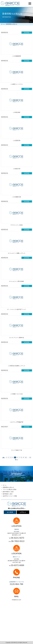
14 (30, 457)
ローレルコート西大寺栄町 (17, 281)
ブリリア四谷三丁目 (17, 450)
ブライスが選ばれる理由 (10, 489)
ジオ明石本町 (17, 112)
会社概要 (10, 512)
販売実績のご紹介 (8, 494)
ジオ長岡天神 (17, 141)
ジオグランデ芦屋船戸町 (17, 422)
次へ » (17, 460)
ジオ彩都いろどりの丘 (17, 394)
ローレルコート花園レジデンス (17, 253)
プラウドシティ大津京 (17, 225)
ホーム (3, 24)
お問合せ (23, 512)
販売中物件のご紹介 (8, 492)
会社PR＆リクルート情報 (10, 496)
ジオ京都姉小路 (17, 197)
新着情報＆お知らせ (8, 487)
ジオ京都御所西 (17, 56)
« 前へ (4, 457)
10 (26, 457)
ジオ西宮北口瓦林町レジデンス (17, 366)
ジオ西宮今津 (17, 169)
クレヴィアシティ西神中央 (17, 338)
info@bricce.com (16, 600)
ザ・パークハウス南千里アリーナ (17, 309)
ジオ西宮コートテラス (17, 84)
